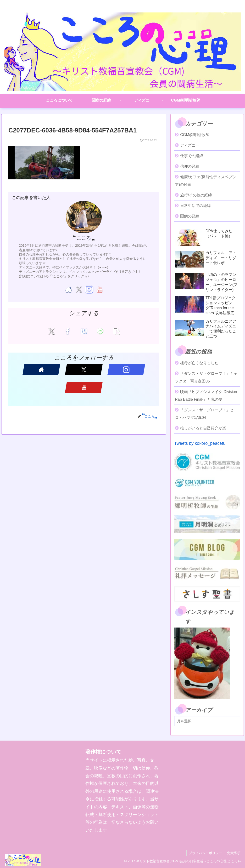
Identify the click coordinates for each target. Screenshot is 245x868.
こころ (84, 238)
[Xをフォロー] (79, 289)
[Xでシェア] (54, 331)
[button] (114, 331)
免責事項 (234, 853)
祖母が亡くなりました (199, 363)
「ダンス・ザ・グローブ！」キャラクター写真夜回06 (206, 377)
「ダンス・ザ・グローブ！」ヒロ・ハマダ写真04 (204, 414)
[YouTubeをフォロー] (99, 289)
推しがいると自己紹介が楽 (203, 428)
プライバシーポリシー (205, 853)
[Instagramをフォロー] (89, 289)
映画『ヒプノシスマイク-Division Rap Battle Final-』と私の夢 (206, 396)
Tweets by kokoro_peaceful (200, 443)
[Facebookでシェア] (69, 331)
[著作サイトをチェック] (68, 289)
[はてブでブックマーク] (84, 331)
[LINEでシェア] (99, 331)
